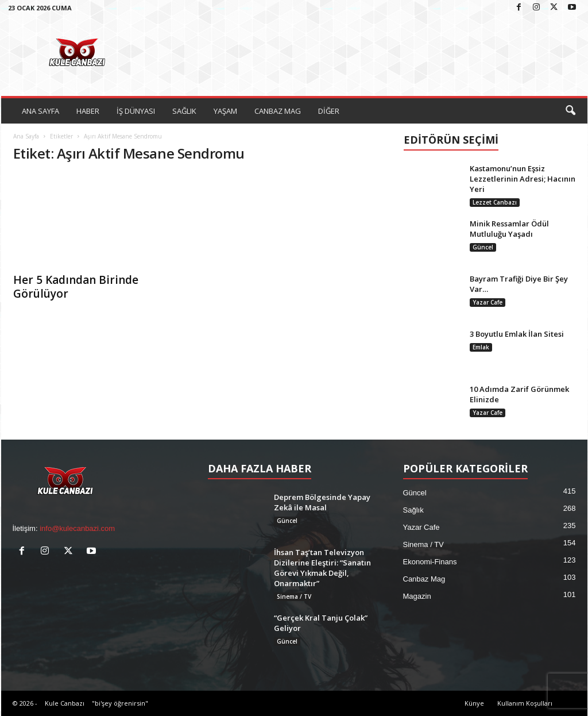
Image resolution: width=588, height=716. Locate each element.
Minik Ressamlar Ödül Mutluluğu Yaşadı (509, 229)
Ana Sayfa (26, 136)
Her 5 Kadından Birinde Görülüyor (76, 287)
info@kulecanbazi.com (77, 528)
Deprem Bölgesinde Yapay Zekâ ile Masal (322, 502)
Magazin (417, 596)
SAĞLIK (184, 111)
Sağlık (413, 510)
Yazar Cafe (488, 302)
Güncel (483, 247)
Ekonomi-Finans (430, 562)
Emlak (481, 347)
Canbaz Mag (424, 579)
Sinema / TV (294, 596)
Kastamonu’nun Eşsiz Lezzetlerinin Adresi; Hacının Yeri (523, 179)
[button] (570, 111)
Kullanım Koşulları (525, 703)
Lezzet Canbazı (495, 202)
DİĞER (329, 111)
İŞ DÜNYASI (136, 111)
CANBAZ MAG (278, 111)
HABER (88, 111)
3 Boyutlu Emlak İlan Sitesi (517, 334)
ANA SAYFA (40, 111)
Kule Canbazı (65, 703)
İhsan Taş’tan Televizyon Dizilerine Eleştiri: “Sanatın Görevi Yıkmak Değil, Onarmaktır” (322, 568)
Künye (474, 703)
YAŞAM (225, 111)
